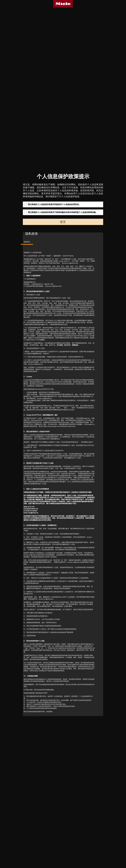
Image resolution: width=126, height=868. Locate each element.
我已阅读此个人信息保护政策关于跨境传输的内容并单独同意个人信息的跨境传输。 (61, 212)
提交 (63, 222)
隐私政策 (27, 242)
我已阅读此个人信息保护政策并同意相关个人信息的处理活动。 (52, 204)
